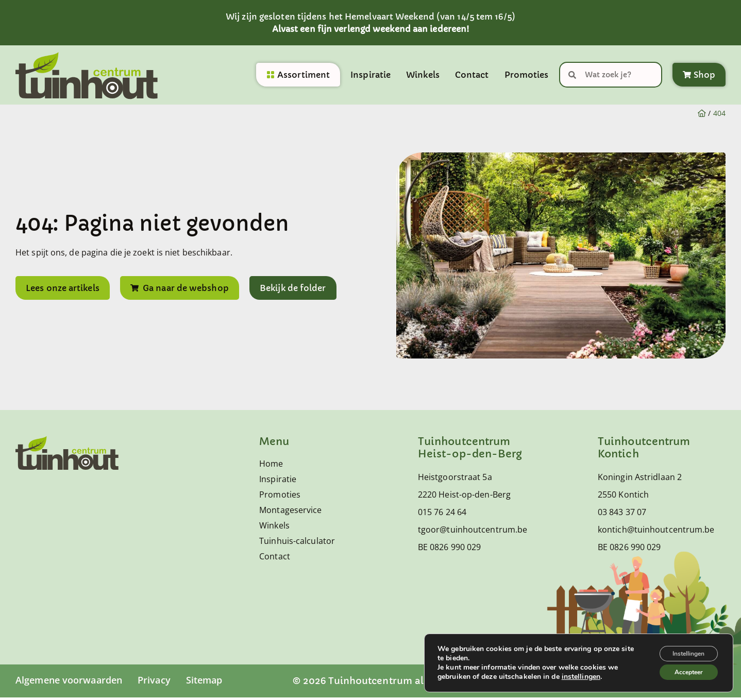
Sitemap (204, 682)
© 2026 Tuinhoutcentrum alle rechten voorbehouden (419, 683)
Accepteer (683, 670)
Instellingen (682, 649)
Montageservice (290, 513)
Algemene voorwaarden (69, 682)
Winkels (423, 76)
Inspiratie (370, 76)
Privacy (154, 682)
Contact (472, 76)
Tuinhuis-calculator (297, 543)
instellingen (581, 674)
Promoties (527, 76)
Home (271, 466)
